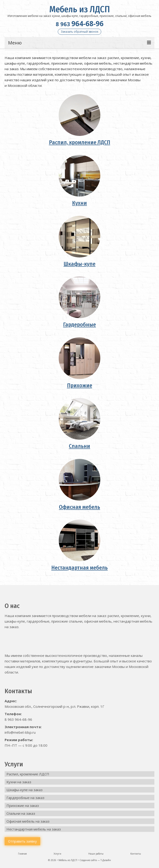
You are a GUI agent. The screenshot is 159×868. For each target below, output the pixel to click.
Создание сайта (88, 860)
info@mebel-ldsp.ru (20, 732)
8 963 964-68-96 (18, 719)
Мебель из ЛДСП (80, 9)
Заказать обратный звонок (79, 32)
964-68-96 (80, 24)
